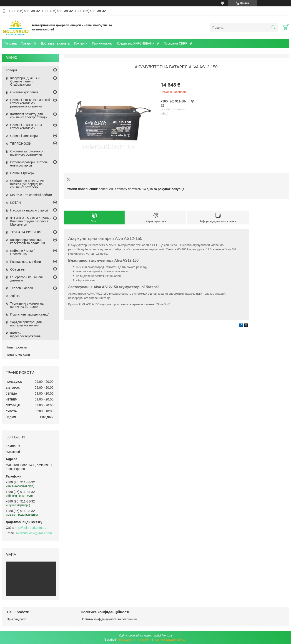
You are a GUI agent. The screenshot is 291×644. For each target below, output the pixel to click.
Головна (11, 43)
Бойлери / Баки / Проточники (22, 252)
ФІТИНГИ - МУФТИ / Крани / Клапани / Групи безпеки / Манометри (31, 221)
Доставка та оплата (55, 43)
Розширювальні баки (26, 262)
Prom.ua (167, 636)
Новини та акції (18, 355)
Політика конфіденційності (171, 640)
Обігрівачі (17, 269)
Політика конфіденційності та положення (109, 619)
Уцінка (15, 296)
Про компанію (102, 43)
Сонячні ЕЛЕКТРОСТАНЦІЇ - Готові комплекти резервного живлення (31, 103)
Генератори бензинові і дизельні (27, 279)
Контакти (81, 43)
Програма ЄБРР (176, 43)
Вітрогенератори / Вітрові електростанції (29, 164)
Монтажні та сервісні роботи (31, 195)
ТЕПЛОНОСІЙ (21, 144)
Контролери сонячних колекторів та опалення (28, 241)
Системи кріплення (24, 92)
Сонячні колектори (24, 136)
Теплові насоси (21, 288)
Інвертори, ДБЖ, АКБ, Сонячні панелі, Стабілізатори (26, 81)
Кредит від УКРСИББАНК (135, 43)
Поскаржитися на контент (135, 640)
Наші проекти (16, 347)
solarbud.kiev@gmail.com (34, 533)
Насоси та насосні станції (29, 210)
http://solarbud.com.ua (31, 528)
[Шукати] (273, 27)
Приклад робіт (17, 619)
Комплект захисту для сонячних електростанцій (29, 116)
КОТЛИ (15, 203)
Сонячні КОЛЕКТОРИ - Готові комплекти (27, 127)
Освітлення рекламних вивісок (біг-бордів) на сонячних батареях (27, 184)
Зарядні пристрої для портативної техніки (26, 324)
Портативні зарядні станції (30, 314)
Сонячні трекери (22, 173)
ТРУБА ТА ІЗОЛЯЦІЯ (26, 232)
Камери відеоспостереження (25, 335)
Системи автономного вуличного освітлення (26, 153)
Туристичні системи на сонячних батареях (27, 305)
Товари (26, 43)
